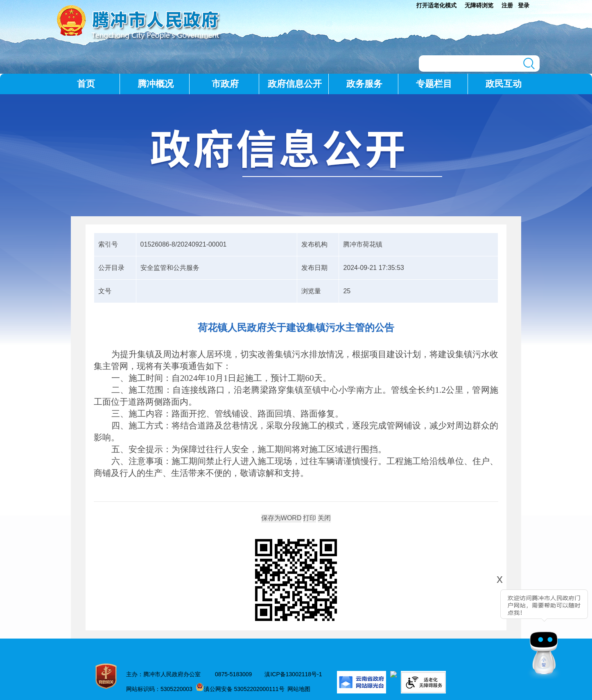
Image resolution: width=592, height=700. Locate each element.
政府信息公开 (295, 84)
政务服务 (364, 84)
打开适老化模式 (436, 5)
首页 (86, 84)
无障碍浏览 (479, 5)
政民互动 (504, 84)
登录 (524, 5)
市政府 (225, 84)
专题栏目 (434, 84)
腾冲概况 (156, 84)
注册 (507, 5)
